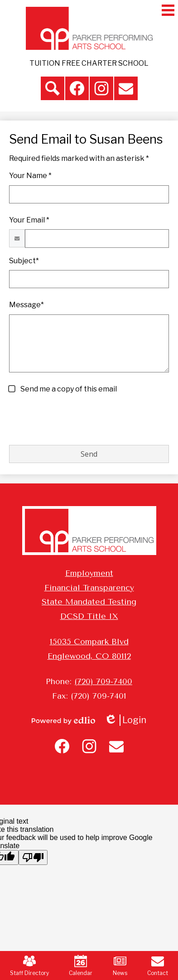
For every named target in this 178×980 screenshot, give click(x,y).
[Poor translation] (33, 857)
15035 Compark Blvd (89, 642)
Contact (158, 966)
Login (125, 720)
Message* (26, 305)
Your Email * (29, 220)
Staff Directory (29, 966)
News (120, 966)
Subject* (24, 261)
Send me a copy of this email (68, 389)
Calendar (81, 966)
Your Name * (30, 176)
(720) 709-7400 (103, 681)
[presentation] (78, 420)
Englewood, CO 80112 (89, 656)
